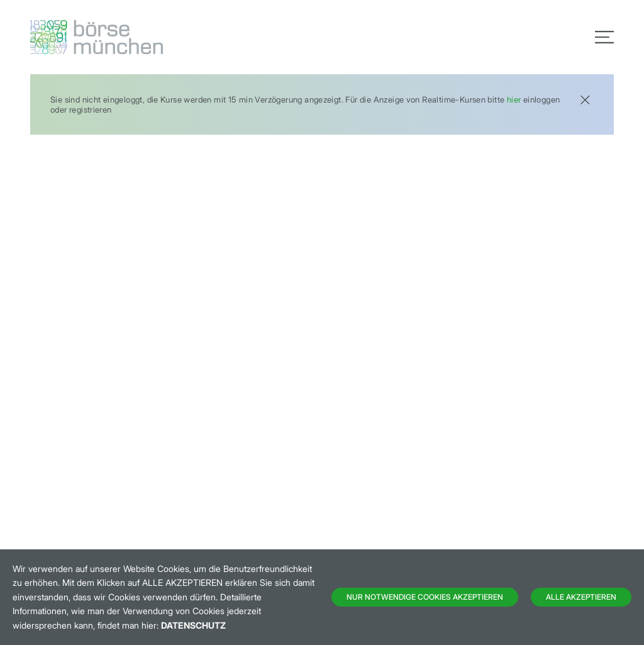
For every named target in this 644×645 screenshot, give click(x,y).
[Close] (585, 98)
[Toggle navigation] (604, 37)
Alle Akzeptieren (581, 597)
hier (514, 99)
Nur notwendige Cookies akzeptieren (425, 597)
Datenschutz (193, 625)
